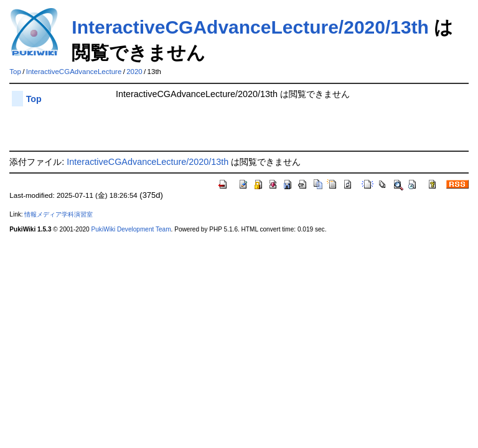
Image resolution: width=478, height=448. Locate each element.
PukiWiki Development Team (131, 229)
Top (15, 72)
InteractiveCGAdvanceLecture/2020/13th (250, 27)
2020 (134, 72)
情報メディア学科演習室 (59, 214)
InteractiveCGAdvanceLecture (74, 72)
